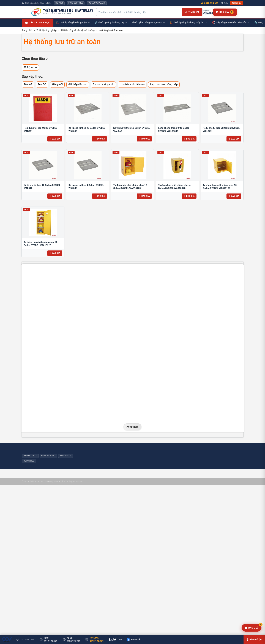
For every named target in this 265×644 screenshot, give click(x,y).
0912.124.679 (210, 3)
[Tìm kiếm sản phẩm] (139, 12)
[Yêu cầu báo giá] (252, 628)
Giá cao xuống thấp (103, 84)
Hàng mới (57, 84)
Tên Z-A (42, 84)
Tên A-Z (28, 84)
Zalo (224, 3)
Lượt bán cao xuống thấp (164, 84)
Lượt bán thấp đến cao (132, 84)
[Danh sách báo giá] (225, 12)
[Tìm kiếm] (192, 12)
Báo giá (237, 3)
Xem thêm (132, 427)
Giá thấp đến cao (78, 84)
